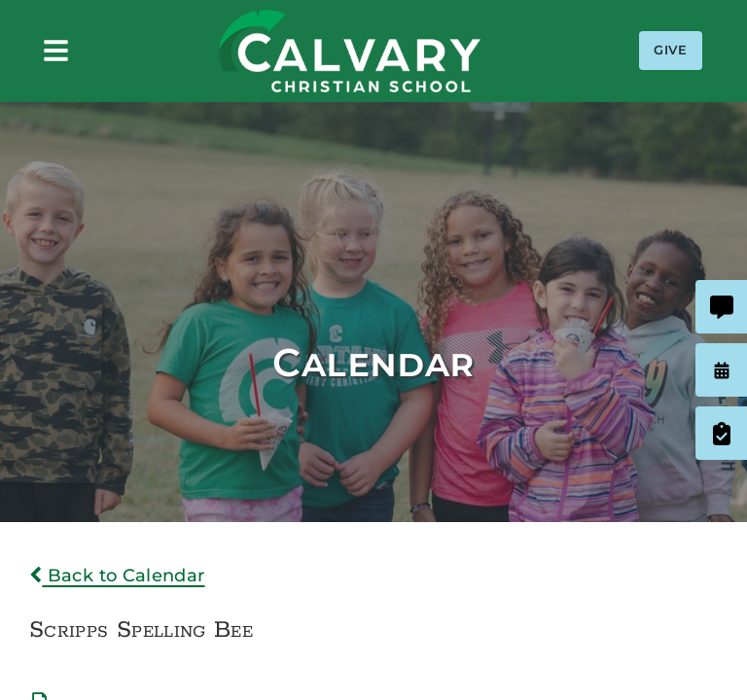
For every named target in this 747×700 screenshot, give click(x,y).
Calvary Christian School (349, 51)
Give (671, 50)
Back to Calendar (117, 576)
